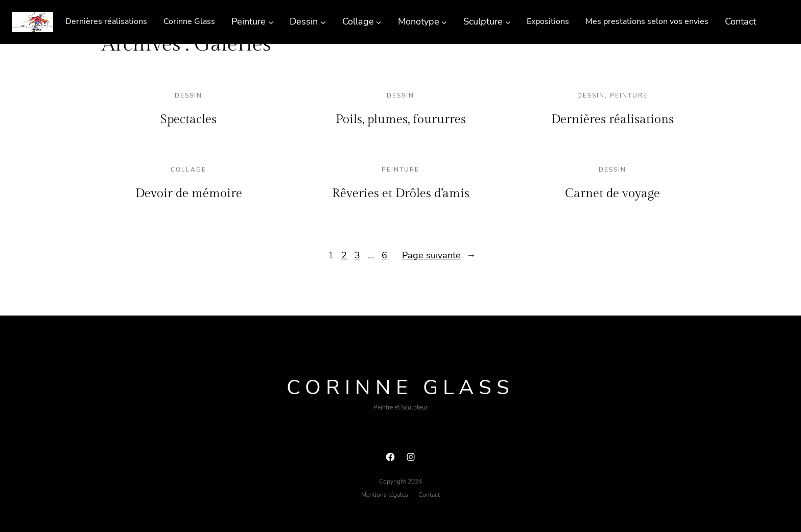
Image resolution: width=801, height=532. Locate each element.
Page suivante (439, 256)
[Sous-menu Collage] (379, 22)
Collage (189, 170)
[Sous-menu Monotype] (444, 22)
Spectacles (189, 119)
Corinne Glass (400, 388)
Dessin (189, 95)
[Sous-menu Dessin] (323, 22)
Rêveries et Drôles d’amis (401, 194)
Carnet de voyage (612, 194)
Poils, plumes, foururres (401, 119)
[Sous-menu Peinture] (271, 22)
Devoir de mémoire (189, 194)
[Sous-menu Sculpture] (508, 22)
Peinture (629, 95)
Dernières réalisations (612, 119)
